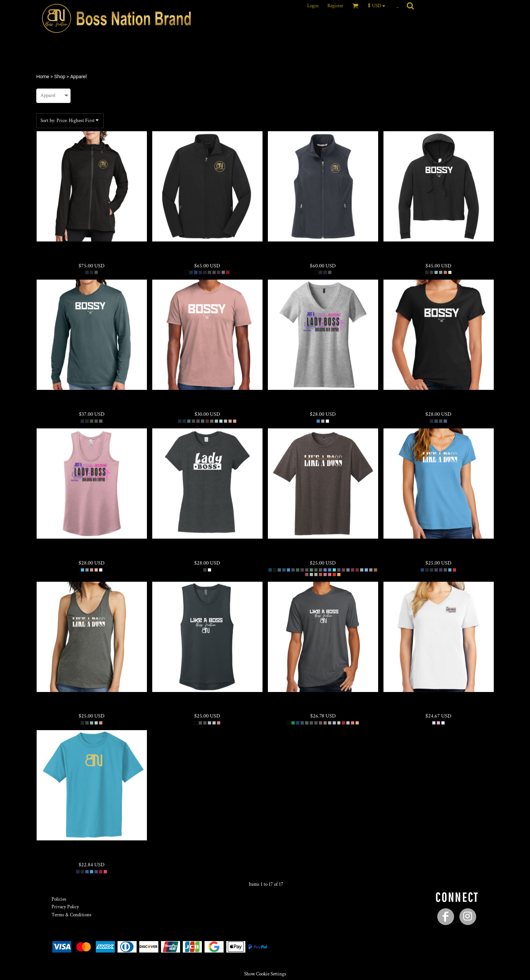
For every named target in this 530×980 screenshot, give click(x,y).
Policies (59, 899)
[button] (378, 6)
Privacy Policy (65, 907)
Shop (60, 76)
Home (43, 76)
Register (335, 6)
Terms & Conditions (72, 915)
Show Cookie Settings (265, 974)
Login (313, 6)
